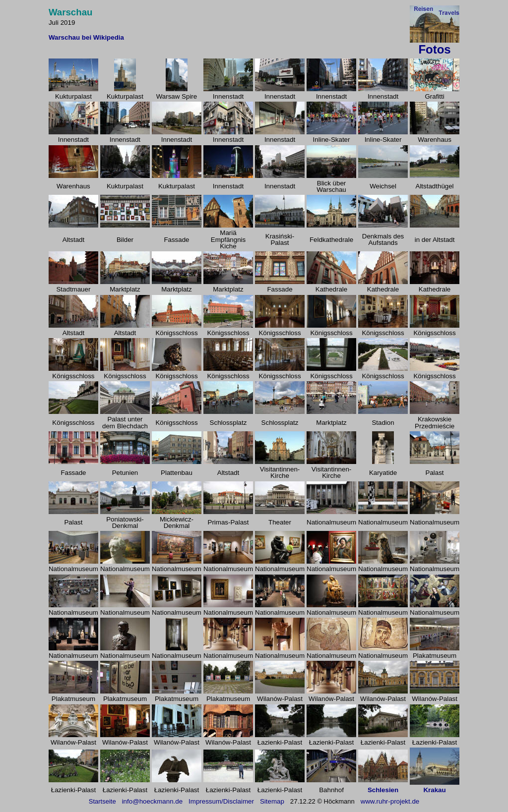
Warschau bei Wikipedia (86, 37)
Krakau (434, 790)
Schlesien (383, 790)
